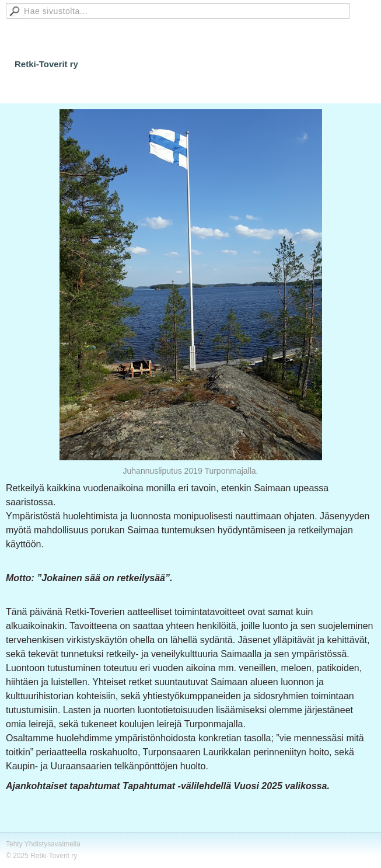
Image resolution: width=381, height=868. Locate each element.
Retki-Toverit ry (46, 64)
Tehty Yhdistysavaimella (43, 844)
